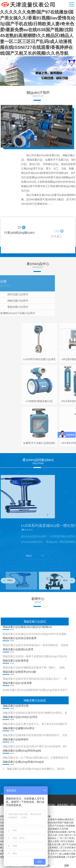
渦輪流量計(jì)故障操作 (16, 739)
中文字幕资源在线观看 (56, 832)
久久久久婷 (52, 835)
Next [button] (68, 590)
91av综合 (52, 838)
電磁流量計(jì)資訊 (35, 622)
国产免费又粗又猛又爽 (50, 844)
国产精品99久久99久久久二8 (61, 851)
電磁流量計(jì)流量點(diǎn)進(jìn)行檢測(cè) (27, 627)
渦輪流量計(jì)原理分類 (16, 706)
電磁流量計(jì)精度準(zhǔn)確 (19, 672)
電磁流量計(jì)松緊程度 (16, 661)
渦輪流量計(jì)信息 (35, 700)
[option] (38, 71)
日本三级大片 (66, 835)
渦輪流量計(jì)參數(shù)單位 (19, 728)
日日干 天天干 (51, 854)
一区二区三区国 (66, 838)
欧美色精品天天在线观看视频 (51, 857)
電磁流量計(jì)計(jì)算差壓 (17, 683)
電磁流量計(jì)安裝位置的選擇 (19, 638)
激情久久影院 (53, 841)
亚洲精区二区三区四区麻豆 (63, 848)
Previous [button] (8, 590)
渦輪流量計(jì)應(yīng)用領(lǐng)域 (22, 751)
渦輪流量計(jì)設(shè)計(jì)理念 (20, 717)
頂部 (66, 863)
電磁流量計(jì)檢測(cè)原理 (18, 649)
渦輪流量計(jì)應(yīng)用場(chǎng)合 (23, 762)
